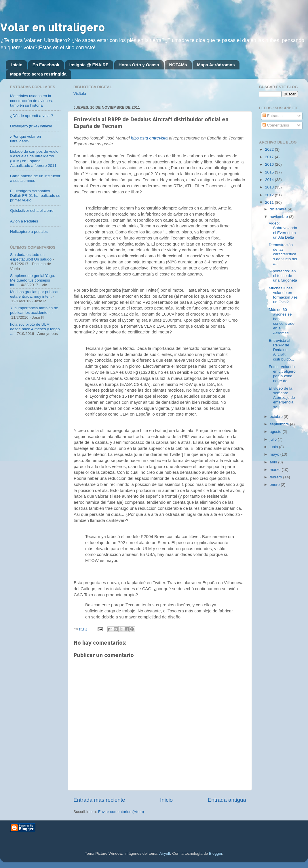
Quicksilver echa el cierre (32, 211)
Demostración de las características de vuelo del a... (283, 254)
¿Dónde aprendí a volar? (32, 116)
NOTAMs (178, 65)
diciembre (279, 209)
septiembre (280, 424)
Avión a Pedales (24, 221)
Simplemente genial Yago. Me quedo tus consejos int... (33, 280)
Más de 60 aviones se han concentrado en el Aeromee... (282, 321)
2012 (270, 195)
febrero (276, 477)
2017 (270, 157)
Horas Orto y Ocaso (139, 65)
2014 (270, 180)
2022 (270, 149)
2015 (270, 172)
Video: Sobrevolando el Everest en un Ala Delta (283, 230)
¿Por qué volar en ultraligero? (25, 139)
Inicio (17, 65)
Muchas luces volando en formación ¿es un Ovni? (283, 295)
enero (275, 485)
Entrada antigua (227, 800)
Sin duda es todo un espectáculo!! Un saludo (31, 257)
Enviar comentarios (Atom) (121, 812)
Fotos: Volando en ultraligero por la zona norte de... (282, 374)
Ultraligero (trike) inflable (31, 126)
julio (274, 439)
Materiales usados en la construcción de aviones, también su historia (32, 100)
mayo (275, 454)
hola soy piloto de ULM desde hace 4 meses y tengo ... (35, 329)
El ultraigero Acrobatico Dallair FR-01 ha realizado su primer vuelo (35, 196)
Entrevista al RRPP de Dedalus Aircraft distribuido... (282, 350)
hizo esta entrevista (149, 138)
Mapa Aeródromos (216, 65)
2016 (270, 164)
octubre (277, 417)
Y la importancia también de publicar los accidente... (34, 310)
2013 (270, 187)
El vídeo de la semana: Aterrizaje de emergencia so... (282, 398)
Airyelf (165, 853)
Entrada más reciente (99, 800)
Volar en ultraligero (52, 27)
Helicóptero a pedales (29, 232)
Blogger (216, 853)
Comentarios (276, 125)
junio (274, 447)
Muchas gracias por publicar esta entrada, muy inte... (34, 294)
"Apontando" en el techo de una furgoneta (283, 276)
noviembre (279, 217)
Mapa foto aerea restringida (38, 74)
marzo (276, 470)
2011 (270, 202)
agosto (276, 432)
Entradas (273, 116)
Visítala (80, 94)
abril (274, 462)
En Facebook (46, 65)
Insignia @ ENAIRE (89, 65)
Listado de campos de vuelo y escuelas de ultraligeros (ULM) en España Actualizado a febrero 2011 (34, 158)
